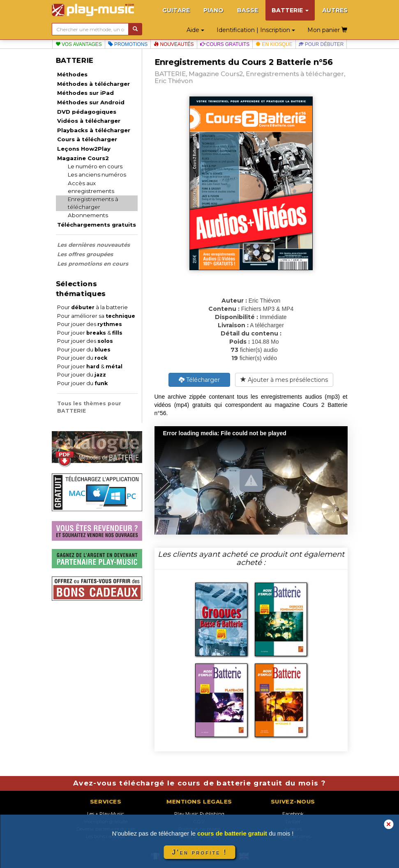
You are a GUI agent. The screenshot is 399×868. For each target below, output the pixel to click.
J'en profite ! (199, 852)
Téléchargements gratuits (97, 225)
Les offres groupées (85, 254)
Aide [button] (195, 30)
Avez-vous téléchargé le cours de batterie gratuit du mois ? (199, 783)
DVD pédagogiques (87, 112)
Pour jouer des (90, 324)
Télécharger (199, 380)
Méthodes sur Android (91, 102)
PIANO (213, 10)
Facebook (293, 814)
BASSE (248, 10)
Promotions (128, 44)
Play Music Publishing (199, 814)
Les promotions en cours (93, 264)
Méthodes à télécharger (93, 84)
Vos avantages (79, 44)
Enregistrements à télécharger (93, 203)
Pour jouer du (84, 350)
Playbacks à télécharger (94, 130)
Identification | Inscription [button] (256, 30)
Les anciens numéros (97, 175)
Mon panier (327, 30)
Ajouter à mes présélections (284, 380)
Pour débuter (321, 44)
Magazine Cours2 (83, 158)
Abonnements (88, 215)
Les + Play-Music (106, 814)
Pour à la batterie (92, 307)
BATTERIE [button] (290, 10)
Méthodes (72, 74)
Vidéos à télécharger (89, 121)
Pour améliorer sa (96, 316)
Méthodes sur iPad (85, 93)
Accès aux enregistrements (91, 187)
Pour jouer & (90, 333)
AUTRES (335, 10)
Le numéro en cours (95, 166)
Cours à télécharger (87, 139)
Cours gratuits (225, 44)
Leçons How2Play (84, 149)
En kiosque (274, 44)
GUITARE (176, 10)
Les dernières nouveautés (93, 245)
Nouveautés (174, 44)
